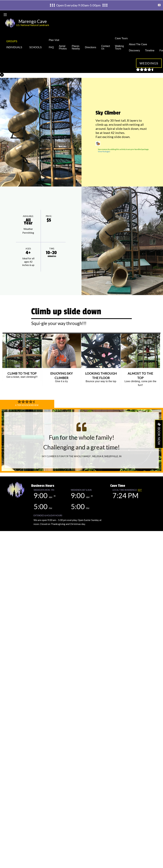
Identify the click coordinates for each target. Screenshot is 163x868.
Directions (91, 47)
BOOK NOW (159, 436)
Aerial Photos (63, 47)
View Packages (104, 151)
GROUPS (12, 41)
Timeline (150, 50)
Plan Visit (54, 40)
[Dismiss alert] (159, 5)
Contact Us (106, 47)
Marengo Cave (33, 21)
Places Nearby (76, 47)
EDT (140, 490)
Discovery (134, 50)
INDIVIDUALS (15, 47)
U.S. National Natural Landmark (33, 25)
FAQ (51, 47)
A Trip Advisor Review (27, 405)
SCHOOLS (37, 47)
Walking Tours (119, 47)
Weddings (149, 63)
